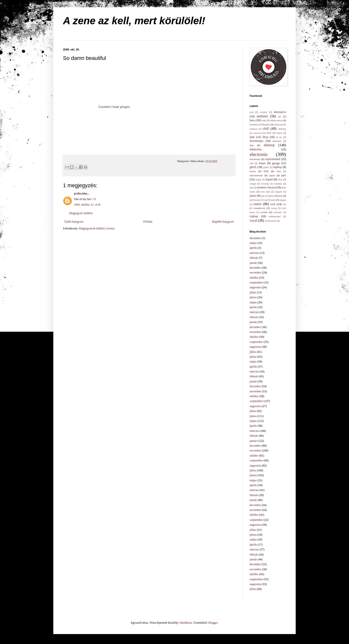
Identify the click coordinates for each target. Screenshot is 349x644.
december (255, 238)
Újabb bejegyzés (74, 222)
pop (263, 196)
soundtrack (259, 208)
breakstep (278, 125)
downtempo (257, 141)
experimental (273, 159)
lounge (253, 184)
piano (253, 196)
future (262, 163)
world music (270, 221)
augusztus (255, 287)
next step (265, 192)
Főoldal (148, 222)
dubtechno (256, 149)
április (253, 248)
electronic (259, 154)
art (280, 116)
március (254, 253)
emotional (255, 159)
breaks (266, 124)
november (255, 273)
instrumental (256, 175)
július (253, 292)
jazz (284, 175)
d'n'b (269, 133)
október (254, 278)
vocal (253, 220)
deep (266, 137)
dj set (279, 137)
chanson (253, 129)
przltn (78, 193)
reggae (283, 200)
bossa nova (276, 120)
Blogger (213, 623)
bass (252, 120)
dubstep (269, 145)
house (253, 171)
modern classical (267, 187)
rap (265, 200)
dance (279, 133)
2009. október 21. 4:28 (87, 205)
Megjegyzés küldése (81, 213)
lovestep (265, 184)
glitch (253, 167)
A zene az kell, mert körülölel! (134, 21)
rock (273, 204)
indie (279, 171)
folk (251, 163)
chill (266, 129)
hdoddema (186, 623)
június (253, 297)
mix (251, 188)
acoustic (264, 112)
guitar (266, 167)
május (253, 243)
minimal (278, 184)
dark (252, 137)
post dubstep (275, 196)
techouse (278, 212)
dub (252, 145)
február (254, 258)
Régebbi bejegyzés (223, 222)
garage (276, 163)
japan (272, 175)
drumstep (277, 141)
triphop (254, 216)
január (253, 263)
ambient (262, 116)
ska (284, 204)
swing (274, 208)
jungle (258, 180)
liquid (269, 179)
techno (264, 212)
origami (278, 192)
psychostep (255, 200)
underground (275, 216)
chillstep (282, 129)
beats (264, 120)
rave (273, 200)
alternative (280, 112)
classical (258, 133)
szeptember (256, 282)
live (280, 179)
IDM (266, 171)
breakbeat (254, 125)
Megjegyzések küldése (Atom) (97, 228)
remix (258, 204)
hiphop (277, 167)
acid (252, 112)
